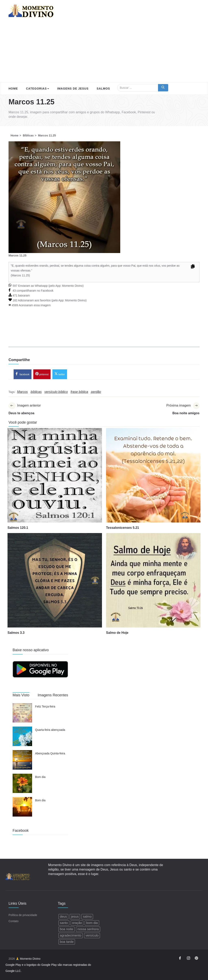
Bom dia (40, 777)
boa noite (67, 929)
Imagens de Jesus (73, 89)
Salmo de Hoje (117, 633)
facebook (23, 374)
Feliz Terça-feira (45, 706)
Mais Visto (21, 695)
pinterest (42, 374)
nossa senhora (88, 929)
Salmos (103, 89)
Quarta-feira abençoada (50, 730)
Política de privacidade (23, 915)
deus (63, 917)
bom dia (92, 923)
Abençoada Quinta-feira (50, 753)
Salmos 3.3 (16, 633)
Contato (14, 921)
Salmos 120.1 (18, 528)
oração (77, 923)
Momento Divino (72, 286)
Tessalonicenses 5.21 (122, 528)
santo (64, 923)
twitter (60, 374)
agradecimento (71, 935)
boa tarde (67, 942)
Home (13, 89)
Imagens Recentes (53, 695)
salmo (87, 917)
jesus (75, 917)
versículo (92, 935)
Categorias (37, 89)
